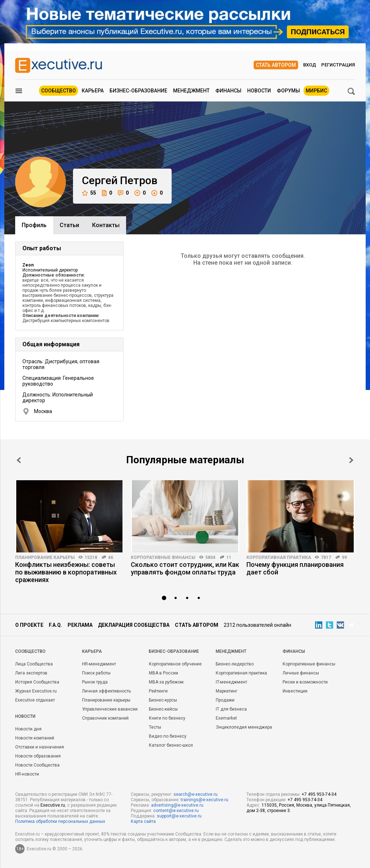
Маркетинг (227, 691)
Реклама (80, 625)
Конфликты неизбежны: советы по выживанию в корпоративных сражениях (66, 572)
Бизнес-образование (138, 91)
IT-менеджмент (231, 682)
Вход (310, 65)
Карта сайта (143, 821)
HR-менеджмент (99, 664)
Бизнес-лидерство (235, 664)
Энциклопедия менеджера (244, 727)
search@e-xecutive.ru (195, 794)
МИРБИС (316, 91)
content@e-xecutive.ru (176, 811)
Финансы (228, 91)
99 (344, 557)
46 (111, 557)
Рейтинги (158, 691)
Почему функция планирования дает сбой (295, 568)
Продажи (225, 700)
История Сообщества (37, 682)
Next (351, 460)
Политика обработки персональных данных (60, 821)
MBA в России (164, 673)
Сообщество (59, 91)
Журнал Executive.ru (36, 691)
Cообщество (30, 651)
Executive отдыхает (35, 700)
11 (229, 557)
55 (89, 193)
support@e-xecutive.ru (179, 816)
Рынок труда (95, 682)
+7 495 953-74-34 (319, 794)
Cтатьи (69, 225)
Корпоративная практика (279, 557)
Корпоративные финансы (163, 557)
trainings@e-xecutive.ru (205, 800)
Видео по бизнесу (168, 736)
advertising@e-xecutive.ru (177, 805)
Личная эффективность (106, 691)
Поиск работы (96, 673)
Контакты (106, 225)
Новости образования (38, 756)
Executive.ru (53, 805)
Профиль (34, 225)
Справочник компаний (105, 718)
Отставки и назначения (40, 747)
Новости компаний (35, 738)
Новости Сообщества (37, 765)
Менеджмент (191, 91)
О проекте (29, 625)
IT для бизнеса (231, 709)
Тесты (155, 727)
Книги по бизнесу (167, 718)
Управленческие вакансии (110, 709)
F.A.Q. (55, 625)
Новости (259, 91)
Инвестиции (295, 691)
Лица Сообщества (34, 664)
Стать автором (276, 65)
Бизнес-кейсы (163, 709)
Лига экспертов (31, 673)
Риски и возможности (305, 682)
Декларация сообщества (134, 625)
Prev (19, 460)
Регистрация (338, 65)
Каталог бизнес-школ (171, 745)
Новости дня (28, 729)
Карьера (93, 91)
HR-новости (27, 774)
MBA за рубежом (166, 682)
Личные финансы (301, 673)
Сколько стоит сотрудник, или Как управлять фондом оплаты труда (185, 568)
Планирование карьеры (45, 557)
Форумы (288, 91)
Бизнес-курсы (163, 700)
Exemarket (226, 718)
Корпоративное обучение (175, 664)
